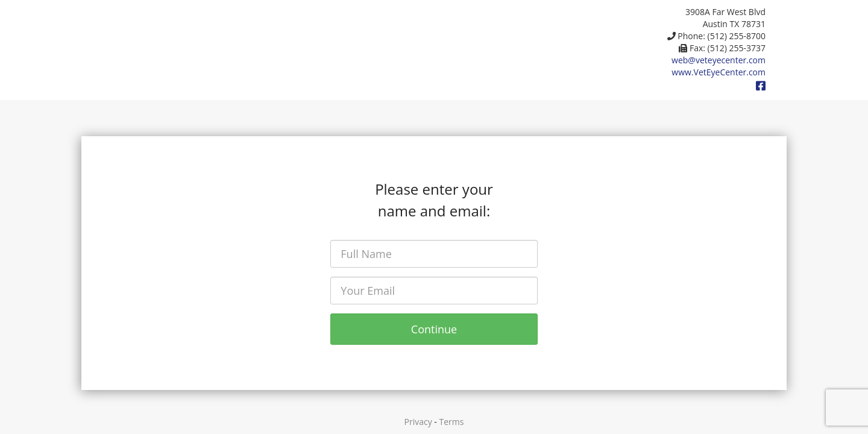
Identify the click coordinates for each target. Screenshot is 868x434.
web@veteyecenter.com (719, 60)
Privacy (418, 422)
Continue (434, 329)
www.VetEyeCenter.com (719, 72)
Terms (452, 422)
